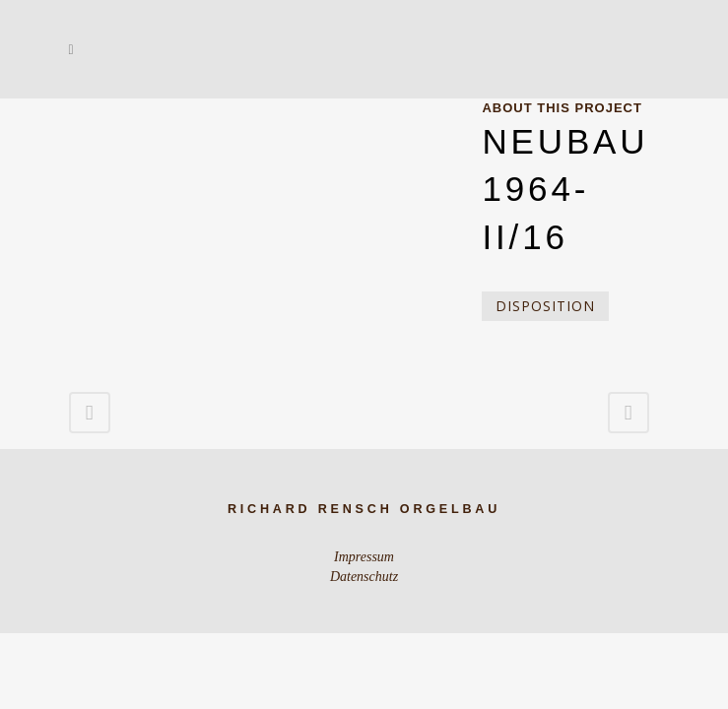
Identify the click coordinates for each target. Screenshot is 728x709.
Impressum (364, 557)
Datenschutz (364, 577)
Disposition (545, 306)
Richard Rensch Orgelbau (364, 509)
